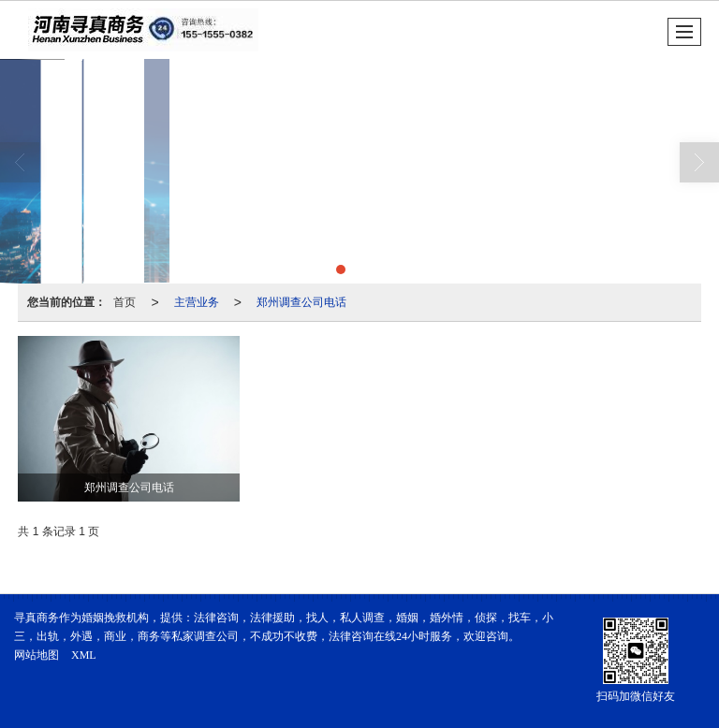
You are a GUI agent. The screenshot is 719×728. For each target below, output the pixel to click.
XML (84, 655)
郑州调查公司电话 (301, 302)
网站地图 (37, 655)
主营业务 (197, 302)
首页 (125, 302)
